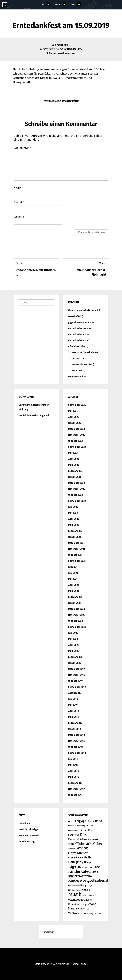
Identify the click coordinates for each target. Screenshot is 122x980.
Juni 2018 (73, 759)
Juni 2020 (73, 633)
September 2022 (77, 501)
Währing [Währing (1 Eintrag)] (90, 914)
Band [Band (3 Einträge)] (98, 821)
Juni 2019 (73, 699)
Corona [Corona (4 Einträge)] (74, 835)
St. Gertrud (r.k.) (77, 358)
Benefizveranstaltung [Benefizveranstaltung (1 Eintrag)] (77, 826)
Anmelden (24, 823)
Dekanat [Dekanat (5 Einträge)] (87, 835)
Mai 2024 (73, 411)
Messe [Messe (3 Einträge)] (86, 890)
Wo (43, 5)
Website (19, 217)
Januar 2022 (75, 537)
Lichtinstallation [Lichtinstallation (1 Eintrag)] (75, 890)
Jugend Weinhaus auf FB (81, 322)
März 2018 (74, 777)
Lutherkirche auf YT (79, 340)
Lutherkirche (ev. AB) (79, 328)
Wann (58, 5)
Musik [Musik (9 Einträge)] (75, 894)
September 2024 (77, 405)
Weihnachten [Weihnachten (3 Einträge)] (77, 913)
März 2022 (74, 525)
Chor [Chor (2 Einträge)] (91, 830)
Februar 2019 (75, 723)
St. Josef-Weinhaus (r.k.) (81, 364)
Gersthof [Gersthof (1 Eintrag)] (72, 849)
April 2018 (74, 771)
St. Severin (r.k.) (77, 370)
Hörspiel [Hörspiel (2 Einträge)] (89, 862)
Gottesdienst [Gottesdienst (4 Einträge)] (78, 853)
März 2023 (74, 465)
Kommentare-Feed (29, 835)
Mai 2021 (73, 579)
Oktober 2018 (76, 747)
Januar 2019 (75, 729)
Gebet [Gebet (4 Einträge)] (98, 844)
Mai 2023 (73, 453)
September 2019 (77, 687)
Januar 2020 (75, 663)
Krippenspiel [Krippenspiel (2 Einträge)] (87, 885)
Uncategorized (70, 101)
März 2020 (74, 651)
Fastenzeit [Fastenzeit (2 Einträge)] (74, 839)
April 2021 (74, 585)
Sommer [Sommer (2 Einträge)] (81, 909)
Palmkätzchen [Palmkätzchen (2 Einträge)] (84, 900)
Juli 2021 (73, 567)
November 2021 (77, 549)
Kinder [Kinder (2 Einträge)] (97, 867)
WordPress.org (27, 841)
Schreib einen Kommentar (61, 53)
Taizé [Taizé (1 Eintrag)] (88, 909)
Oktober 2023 (76, 441)
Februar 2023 (75, 471)
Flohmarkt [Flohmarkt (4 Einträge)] (84, 844)
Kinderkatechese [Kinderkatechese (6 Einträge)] (83, 871)
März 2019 (74, 717)
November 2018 (77, 741)
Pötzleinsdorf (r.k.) (78, 346)
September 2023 (77, 447)
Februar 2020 (75, 657)
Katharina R (63, 45)
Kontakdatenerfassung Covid (35, 415)
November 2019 (77, 675)
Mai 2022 (73, 513)
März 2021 (74, 591)
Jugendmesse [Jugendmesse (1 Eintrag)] (87, 867)
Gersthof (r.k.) (76, 316)
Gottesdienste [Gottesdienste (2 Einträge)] (76, 858)
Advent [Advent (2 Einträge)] (72, 821)
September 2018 (77, 753)
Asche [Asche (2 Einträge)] (91, 821)
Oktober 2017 (75, 795)
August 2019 (75, 693)
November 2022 (77, 489)
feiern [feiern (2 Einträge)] (83, 839)
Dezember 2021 (76, 543)
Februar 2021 (75, 597)
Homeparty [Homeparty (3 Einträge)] (76, 862)
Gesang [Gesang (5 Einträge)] (82, 848)
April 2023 (74, 459)
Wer (73, 5)
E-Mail (19, 202)
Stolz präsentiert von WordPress (52, 964)
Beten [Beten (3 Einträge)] (89, 825)
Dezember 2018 (77, 735)
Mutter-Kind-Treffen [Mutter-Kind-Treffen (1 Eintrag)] (90, 895)
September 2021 (77, 561)
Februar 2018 (75, 783)
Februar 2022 (75, 531)
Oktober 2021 (75, 555)
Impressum (49, 932)
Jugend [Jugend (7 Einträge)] (75, 866)
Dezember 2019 (77, 669)
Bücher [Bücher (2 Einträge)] (83, 830)
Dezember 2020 (77, 609)
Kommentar (22, 148)
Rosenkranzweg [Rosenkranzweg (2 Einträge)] (77, 904)
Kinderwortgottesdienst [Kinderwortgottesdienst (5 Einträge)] (88, 880)
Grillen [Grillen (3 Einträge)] (89, 857)
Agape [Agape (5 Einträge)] (82, 821)
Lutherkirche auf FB (79, 334)
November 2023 (77, 435)
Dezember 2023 (77, 429)
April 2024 (74, 417)
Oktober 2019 (75, 681)
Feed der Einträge (28, 829)
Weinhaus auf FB (77, 376)
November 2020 (77, 615)
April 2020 (74, 645)
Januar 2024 (75, 423)
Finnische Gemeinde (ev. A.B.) (84, 310)
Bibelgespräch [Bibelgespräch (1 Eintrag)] (74, 830)
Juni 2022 (73, 507)
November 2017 (77, 789)
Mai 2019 (73, 705)
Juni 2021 (73, 573)
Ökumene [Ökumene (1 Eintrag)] (98, 914)
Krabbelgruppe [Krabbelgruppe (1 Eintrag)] (74, 885)
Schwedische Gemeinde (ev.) (84, 352)
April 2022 (74, 519)
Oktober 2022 (76, 495)
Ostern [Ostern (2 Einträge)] (72, 900)
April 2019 (74, 711)
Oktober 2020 (76, 621)
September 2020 (77, 627)
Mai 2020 (73, 639)
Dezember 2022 (77, 483)
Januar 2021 (75, 603)
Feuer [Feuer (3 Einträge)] (72, 844)
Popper (83, 964)
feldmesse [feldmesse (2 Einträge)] (93, 839)
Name (18, 188)
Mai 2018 (73, 765)
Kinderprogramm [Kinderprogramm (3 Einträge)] (80, 876)
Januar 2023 (75, 477)
